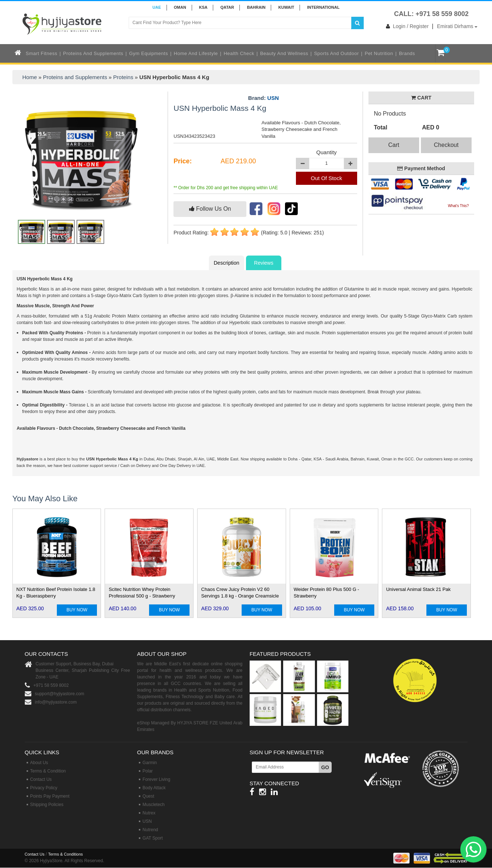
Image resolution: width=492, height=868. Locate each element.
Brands (407, 53)
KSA (203, 7)
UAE (157, 7)
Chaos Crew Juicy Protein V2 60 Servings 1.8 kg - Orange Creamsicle (240, 593)
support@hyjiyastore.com (60, 694)
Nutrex (149, 813)
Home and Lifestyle (196, 53)
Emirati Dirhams (457, 26)
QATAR (227, 7)
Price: (183, 161)
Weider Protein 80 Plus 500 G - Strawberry (327, 593)
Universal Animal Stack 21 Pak (418, 589)
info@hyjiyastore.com (56, 702)
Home (30, 77)
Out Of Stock (327, 178)
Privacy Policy (44, 788)
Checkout (446, 145)
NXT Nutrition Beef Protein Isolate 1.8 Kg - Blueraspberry (56, 593)
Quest (148, 796)
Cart (394, 145)
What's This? (458, 206)
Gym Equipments (149, 53)
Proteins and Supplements (93, 53)
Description (226, 263)
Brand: (263, 98)
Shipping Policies (47, 805)
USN (273, 98)
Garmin (150, 763)
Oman (180, 7)
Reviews (264, 263)
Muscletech (154, 805)
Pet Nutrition (379, 53)
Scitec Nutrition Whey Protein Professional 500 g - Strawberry (142, 593)
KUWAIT (286, 7)
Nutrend (150, 830)
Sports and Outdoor (337, 53)
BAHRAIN (256, 7)
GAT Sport (153, 838)
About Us (39, 763)
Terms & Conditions (65, 854)
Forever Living (156, 779)
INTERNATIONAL (323, 7)
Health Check (239, 53)
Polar (148, 771)
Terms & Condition (48, 771)
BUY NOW (77, 610)
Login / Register (406, 26)
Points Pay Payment (50, 796)
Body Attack (154, 788)
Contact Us (41, 779)
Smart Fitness (42, 53)
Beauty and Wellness (284, 53)
